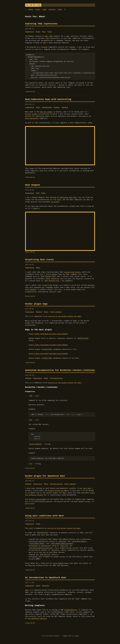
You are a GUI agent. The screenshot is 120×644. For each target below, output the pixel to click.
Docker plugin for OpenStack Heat (45, 476)
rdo (38, 193)
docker (65, 107)
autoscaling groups (72, 272)
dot (43, 287)
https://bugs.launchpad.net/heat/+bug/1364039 (48, 354)
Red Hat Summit (47, 112)
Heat (47, 36)
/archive (52, 9)
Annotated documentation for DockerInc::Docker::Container (60, 370)
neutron (46, 586)
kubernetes (47, 107)
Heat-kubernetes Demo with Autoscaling (48, 99)
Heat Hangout (33, 185)
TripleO (72, 47)
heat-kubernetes (32, 118)
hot (44, 32)
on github (55, 202)
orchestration (57, 378)
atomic (57, 107)
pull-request (56, 312)
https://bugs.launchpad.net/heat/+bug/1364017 (48, 334)
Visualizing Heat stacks (39, 260)
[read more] (30, 92)
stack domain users (61, 563)
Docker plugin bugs (36, 304)
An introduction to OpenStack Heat (46, 577)
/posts (38, 9)
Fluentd (44, 47)
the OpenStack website (37, 619)
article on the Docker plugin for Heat (65, 316)
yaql (50, 32)
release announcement (38, 499)
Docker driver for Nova (58, 491)
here (59, 200)
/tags (44, 9)
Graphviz (33, 290)
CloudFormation (71, 610)
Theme (65, 636)
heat (38, 32)
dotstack (91, 285)
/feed (60, 9)
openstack (30, 32)
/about (31, 9)
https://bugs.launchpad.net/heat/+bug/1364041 (48, 345)
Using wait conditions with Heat (44, 516)
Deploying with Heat (68, 197)
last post (87, 488)
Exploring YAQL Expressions (41, 24)
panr (77, 636)
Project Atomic (31, 114)
